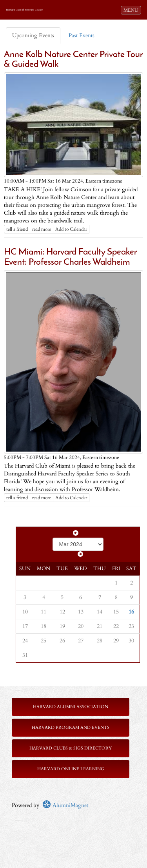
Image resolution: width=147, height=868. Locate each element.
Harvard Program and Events (71, 727)
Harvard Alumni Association (71, 707)
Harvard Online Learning (71, 769)
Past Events (82, 35)
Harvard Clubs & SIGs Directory (71, 748)
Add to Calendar (71, 229)
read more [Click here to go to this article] (42, 229)
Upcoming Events (33, 35)
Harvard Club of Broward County (24, 10)
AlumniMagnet (65, 805)
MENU (132, 10)
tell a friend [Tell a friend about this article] (17, 229)
